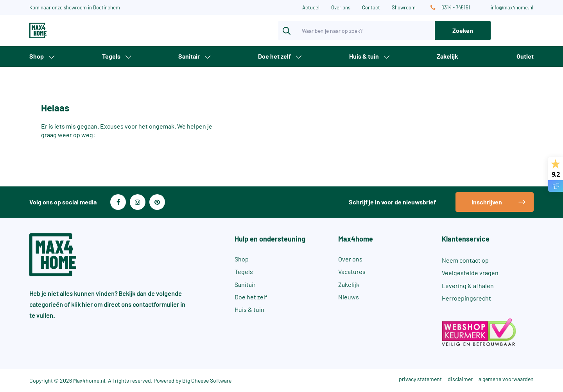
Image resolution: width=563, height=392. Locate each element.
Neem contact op (465, 260)
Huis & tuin (364, 56)
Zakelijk (447, 56)
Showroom (404, 7)
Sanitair (189, 56)
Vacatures (352, 271)
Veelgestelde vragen (470, 273)
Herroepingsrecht (466, 298)
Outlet (525, 56)
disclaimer (460, 379)
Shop (37, 56)
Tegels (111, 56)
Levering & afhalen (468, 285)
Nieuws (349, 297)
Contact (371, 7)
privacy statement (420, 379)
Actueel (311, 7)
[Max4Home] (66, 30)
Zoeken (463, 30)
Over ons (341, 7)
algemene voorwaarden (506, 379)
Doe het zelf (274, 56)
